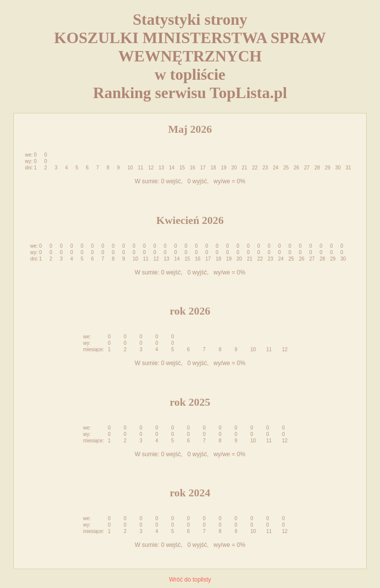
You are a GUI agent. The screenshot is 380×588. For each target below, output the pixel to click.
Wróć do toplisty (190, 580)
